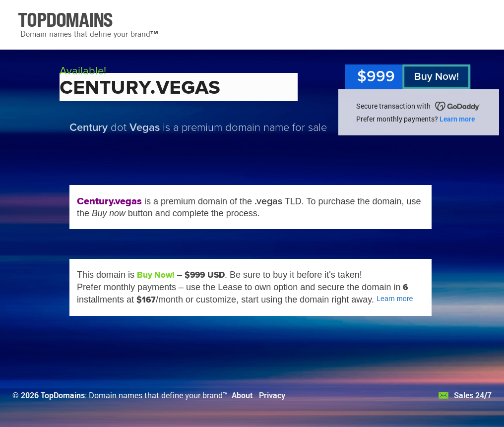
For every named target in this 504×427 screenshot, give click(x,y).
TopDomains (63, 395)
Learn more (457, 119)
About (242, 395)
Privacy (272, 395)
